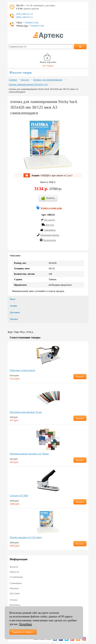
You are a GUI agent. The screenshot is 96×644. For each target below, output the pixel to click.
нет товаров (48, 66)
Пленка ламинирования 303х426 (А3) (28, 84)
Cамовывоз (50, 230)
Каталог (25, 80)
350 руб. (50, 225)
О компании (16, 577)
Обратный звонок (50, 235)
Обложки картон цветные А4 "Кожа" (29, 454)
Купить (48, 198)
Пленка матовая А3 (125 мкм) (26, 537)
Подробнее (26, 624)
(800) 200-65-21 (24, 17)
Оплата (14, 319)
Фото (13, 299)
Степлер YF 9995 (19, 495)
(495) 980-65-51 (24, 14)
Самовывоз (16, 583)
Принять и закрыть (23, 632)
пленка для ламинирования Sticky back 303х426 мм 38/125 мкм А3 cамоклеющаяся (43, 90)
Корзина (14, 588)
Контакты (15, 605)
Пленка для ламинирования (48, 80)
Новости (14, 572)
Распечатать (50, 240)
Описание (15, 256)
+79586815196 (30, 23)
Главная (13, 80)
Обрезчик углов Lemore (22, 370)
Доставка (15, 312)
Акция (13, 306)
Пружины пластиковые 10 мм (26, 412)
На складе (50, 220)
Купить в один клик (51, 208)
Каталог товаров (21, 73)
